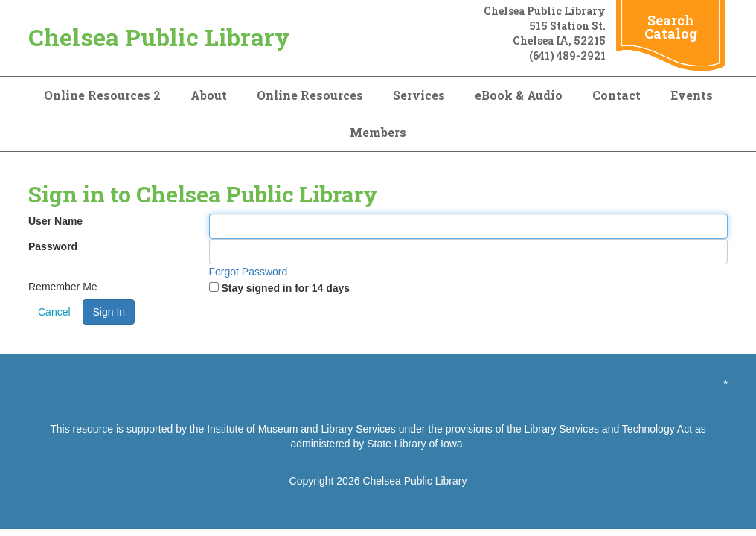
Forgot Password (249, 272)
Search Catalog (671, 27)
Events (692, 95)
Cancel (54, 312)
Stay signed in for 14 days (285, 288)
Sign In (109, 312)
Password (53, 246)
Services (419, 95)
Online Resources (310, 95)
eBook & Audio (519, 95)
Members (378, 132)
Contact (616, 95)
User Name (55, 221)
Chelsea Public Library (159, 37)
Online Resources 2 (102, 95)
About (209, 95)
